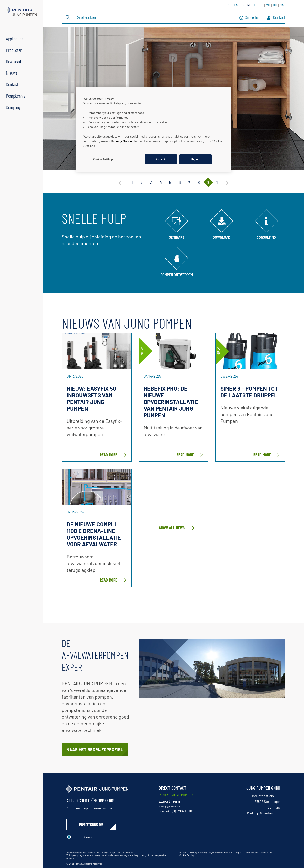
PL (261, 5)
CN (282, 5)
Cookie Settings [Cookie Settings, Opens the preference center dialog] (104, 159)
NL (249, 5)
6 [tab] (180, 182)
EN (236, 5)
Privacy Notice (122, 141)
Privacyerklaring (198, 852)
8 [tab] (199, 182)
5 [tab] (170, 182)
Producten (14, 50)
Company (13, 107)
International (83, 837)
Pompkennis (16, 96)
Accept (160, 159)
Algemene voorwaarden (221, 852)
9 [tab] (208, 182)
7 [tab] (189, 182)
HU (275, 5)
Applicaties (15, 39)
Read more (109, 455)
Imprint (183, 852)
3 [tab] (151, 182)
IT (255, 5)
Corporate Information (246, 852)
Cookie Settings (187, 855)
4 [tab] (161, 182)
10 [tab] (218, 182)
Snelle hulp (250, 18)
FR (243, 5)
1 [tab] (132, 182)
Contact (12, 84)
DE (229, 5)
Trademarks (266, 852)
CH (268, 5)
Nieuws (12, 73)
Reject (195, 159)
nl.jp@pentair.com (267, 813)
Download (13, 61)
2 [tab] (142, 182)
